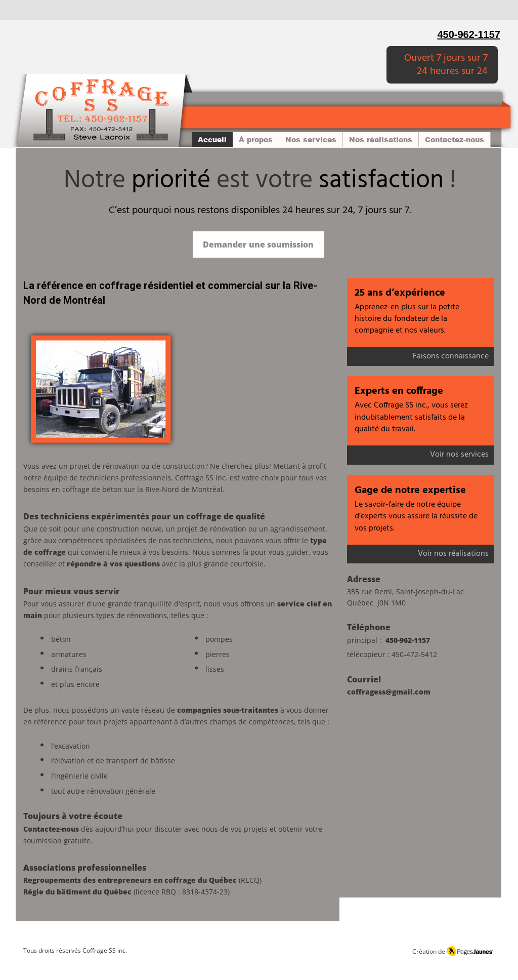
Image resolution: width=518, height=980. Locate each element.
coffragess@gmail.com (389, 692)
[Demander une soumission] (258, 244)
